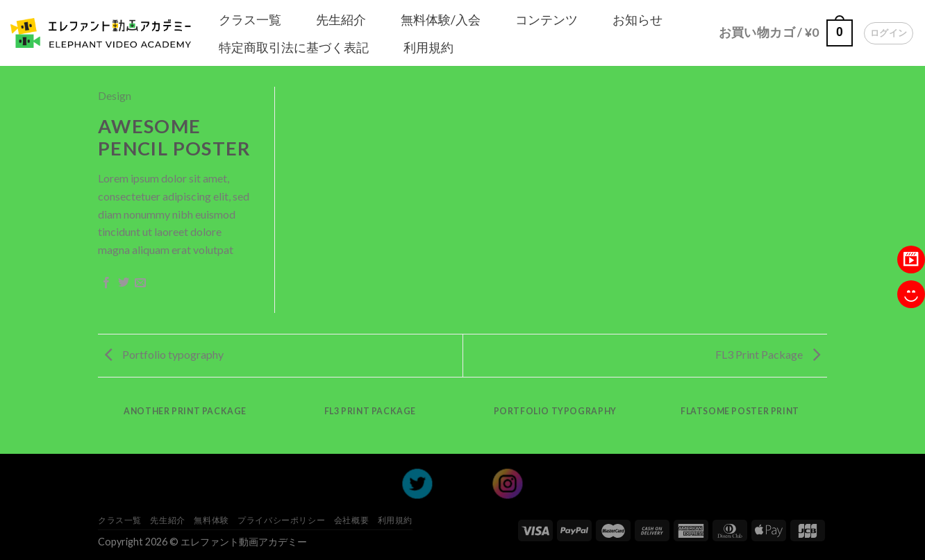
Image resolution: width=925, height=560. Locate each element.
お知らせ (637, 19)
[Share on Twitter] (124, 283)
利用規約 (428, 47)
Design (115, 95)
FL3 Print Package (768, 354)
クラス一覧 (250, 19)
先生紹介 (341, 19)
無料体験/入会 (441, 19)
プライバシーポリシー (281, 520)
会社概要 (351, 520)
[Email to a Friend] (140, 283)
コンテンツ (547, 19)
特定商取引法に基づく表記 (294, 47)
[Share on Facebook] (106, 283)
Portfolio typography (164, 354)
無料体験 (211, 520)
